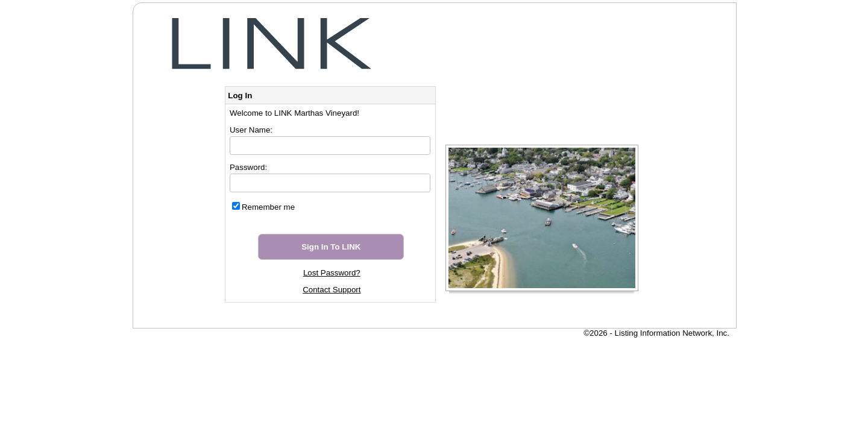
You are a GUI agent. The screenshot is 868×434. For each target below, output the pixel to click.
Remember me (268, 207)
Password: (248, 167)
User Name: (251, 130)
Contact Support (332, 290)
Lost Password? (332, 273)
